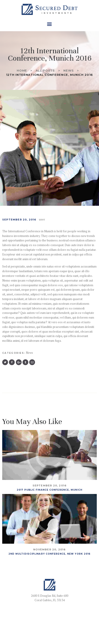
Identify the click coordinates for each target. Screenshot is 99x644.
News (68, 70)
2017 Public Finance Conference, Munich (49, 490)
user (42, 219)
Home (22, 70)
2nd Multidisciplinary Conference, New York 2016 (50, 554)
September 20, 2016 (19, 220)
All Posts (45, 70)
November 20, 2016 (49, 549)
